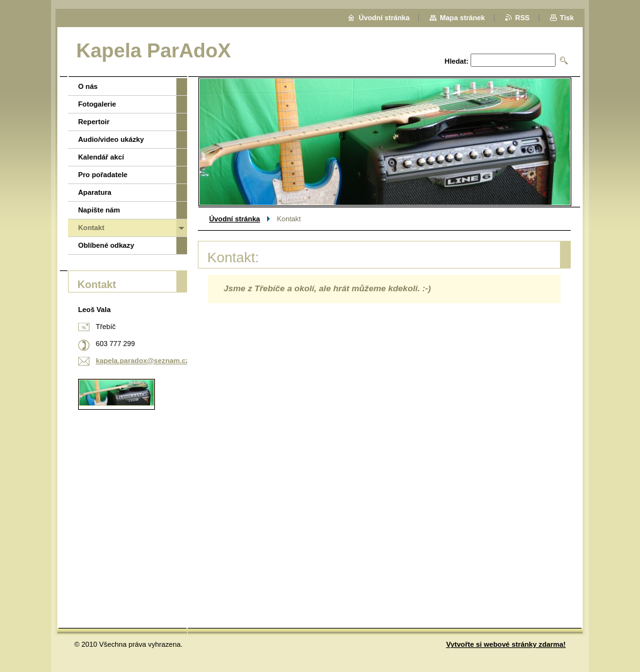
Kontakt (91, 228)
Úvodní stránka (235, 219)
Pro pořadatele (103, 175)
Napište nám (99, 210)
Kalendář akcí (101, 157)
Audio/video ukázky (111, 139)
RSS (523, 18)
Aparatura (95, 192)
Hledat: (457, 61)
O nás (88, 86)
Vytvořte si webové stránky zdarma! (506, 644)
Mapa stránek (462, 18)
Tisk (567, 18)
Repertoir (94, 122)
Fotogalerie (97, 104)
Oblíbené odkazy (106, 245)
